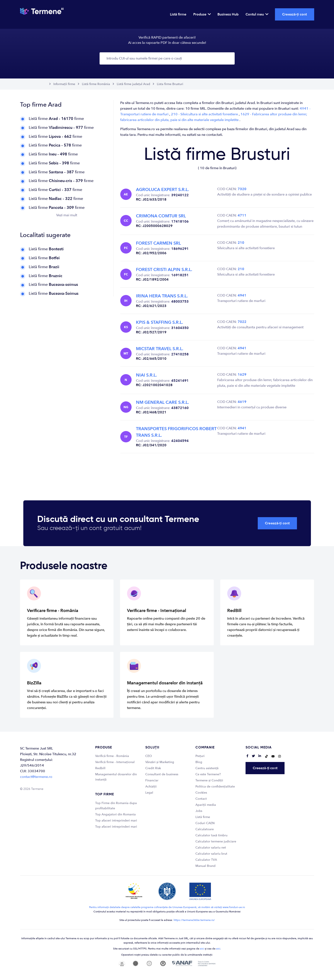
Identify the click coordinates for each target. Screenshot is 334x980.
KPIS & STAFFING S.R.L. (159, 322)
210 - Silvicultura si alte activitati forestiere (205, 114)
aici (202, 949)
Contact (201, 799)
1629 (242, 375)
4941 (242, 295)
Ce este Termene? (208, 774)
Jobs (199, 811)
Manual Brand (205, 866)
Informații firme (64, 84)
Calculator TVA (206, 860)
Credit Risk (153, 768)
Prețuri (200, 756)
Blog (199, 762)
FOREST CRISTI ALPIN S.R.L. (164, 270)
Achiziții (151, 787)
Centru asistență (207, 768)
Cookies (201, 793)
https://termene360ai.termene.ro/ (194, 920)
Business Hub (228, 14)
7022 (242, 322)
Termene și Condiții (209, 780)
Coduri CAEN (205, 823)
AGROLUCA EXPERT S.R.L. (162, 190)
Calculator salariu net (211, 848)
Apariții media (206, 805)
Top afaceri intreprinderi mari (116, 821)
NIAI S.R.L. (146, 375)
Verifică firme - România (112, 756)
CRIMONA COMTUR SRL (161, 216)
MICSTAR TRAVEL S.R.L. (160, 349)
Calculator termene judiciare (216, 841)
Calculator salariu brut (211, 854)
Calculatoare (205, 829)
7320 (242, 189)
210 (241, 243)
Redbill (100, 768)
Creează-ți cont (294, 14)
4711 (242, 215)
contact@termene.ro (36, 777)
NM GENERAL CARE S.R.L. (162, 402)
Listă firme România (96, 84)
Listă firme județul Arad (133, 84)
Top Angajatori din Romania (115, 814)
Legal (149, 793)
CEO (149, 756)
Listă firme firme (56, 119)
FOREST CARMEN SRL (158, 243)
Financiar (152, 780)
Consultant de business (162, 774)
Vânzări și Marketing (160, 762)
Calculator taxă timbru (211, 835)
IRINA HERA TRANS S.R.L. (162, 296)
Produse (202, 14)
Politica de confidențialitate (215, 787)
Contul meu (257, 14)
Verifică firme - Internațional (115, 762)
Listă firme (178, 14)
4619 (242, 402)
